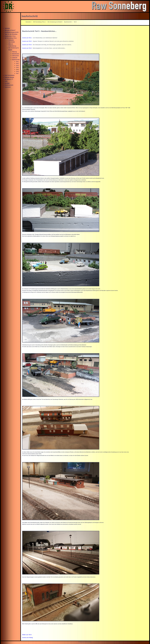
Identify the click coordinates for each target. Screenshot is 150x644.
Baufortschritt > (68, 22)
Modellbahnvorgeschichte (12, 32)
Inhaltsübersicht (9, 85)
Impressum (8, 87)
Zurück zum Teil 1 (27, 38)
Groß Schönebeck (10, 75)
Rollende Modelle (9, 77)
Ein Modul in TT (9, 79)
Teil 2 (18, 64)
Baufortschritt (16, 60)
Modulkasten (16, 54)
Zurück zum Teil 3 (27, 45)
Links (6, 81)
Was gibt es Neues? (10, 30)
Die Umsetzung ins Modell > (55, 22)
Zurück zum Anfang (27, 638)
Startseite (7, 28)
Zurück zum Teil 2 (27, 41)
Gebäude (15, 58)
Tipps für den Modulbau (11, 34)
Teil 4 (18, 67)
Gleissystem (16, 56)
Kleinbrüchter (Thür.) (10, 36)
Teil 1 (18, 62)
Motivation (11, 40)
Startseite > (29, 22)
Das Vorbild (12, 42)
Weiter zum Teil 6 (27, 635)
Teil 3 (18, 66)
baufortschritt (30, 16)
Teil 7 (18, 73)
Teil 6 (18, 71)
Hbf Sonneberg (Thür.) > (40, 22)
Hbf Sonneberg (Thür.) (11, 38)
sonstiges (7, 83)
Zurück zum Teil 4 (27, 48)
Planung (14, 52)
